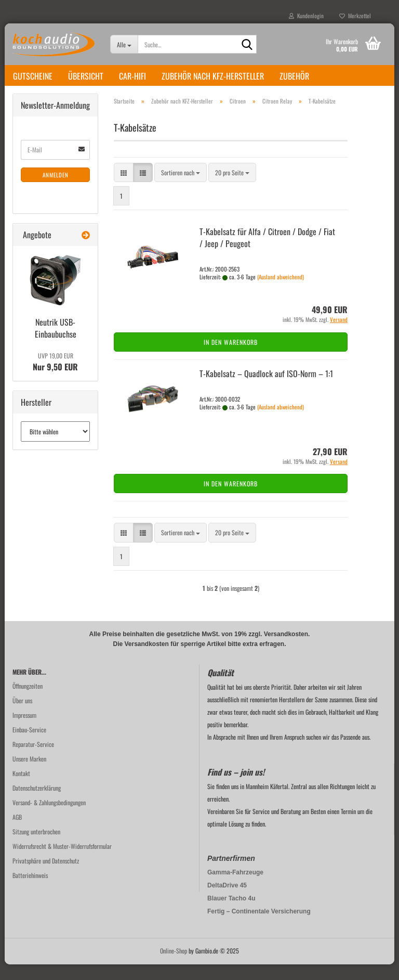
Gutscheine (33, 76)
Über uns (22, 716)
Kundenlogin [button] (306, 16)
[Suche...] (124, 44)
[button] (124, 188)
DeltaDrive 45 (227, 901)
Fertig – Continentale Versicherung (259, 927)
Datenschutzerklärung (37, 803)
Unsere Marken (29, 774)
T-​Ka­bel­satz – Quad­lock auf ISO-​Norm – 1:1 (266, 389)
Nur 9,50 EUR (55, 378)
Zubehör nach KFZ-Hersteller (213, 76)
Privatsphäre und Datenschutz (46, 876)
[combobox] (181, 188)
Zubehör (294, 76)
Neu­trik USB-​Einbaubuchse (56, 344)
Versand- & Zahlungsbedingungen (49, 818)
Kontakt (21, 789)
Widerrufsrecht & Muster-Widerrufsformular (62, 862)
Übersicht (86, 76)
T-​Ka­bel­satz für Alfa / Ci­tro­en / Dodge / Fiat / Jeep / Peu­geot (267, 253)
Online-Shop (174, 966)
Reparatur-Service (33, 760)
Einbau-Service (29, 745)
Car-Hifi (132, 76)
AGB (17, 833)
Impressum (24, 731)
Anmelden (56, 190)
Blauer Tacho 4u (231, 914)
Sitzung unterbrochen (36, 847)
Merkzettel (355, 16)
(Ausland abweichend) (281, 292)
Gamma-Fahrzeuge (235, 888)
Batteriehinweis (30, 891)
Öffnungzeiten (28, 701)
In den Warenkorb (231, 358)
